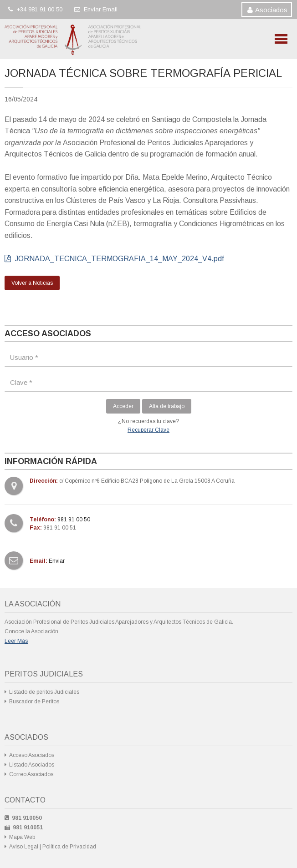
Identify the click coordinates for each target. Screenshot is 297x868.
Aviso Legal (24, 847)
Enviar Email (96, 9)
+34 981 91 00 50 (35, 9)
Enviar (57, 561)
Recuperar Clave (148, 430)
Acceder (123, 406)
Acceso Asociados (32, 755)
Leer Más (16, 641)
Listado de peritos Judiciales (44, 692)
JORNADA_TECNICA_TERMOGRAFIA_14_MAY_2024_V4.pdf (114, 259)
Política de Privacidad (69, 847)
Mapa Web (22, 837)
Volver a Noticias (32, 283)
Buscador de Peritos (34, 701)
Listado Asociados (32, 765)
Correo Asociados (31, 774)
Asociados (271, 10)
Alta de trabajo (167, 406)
